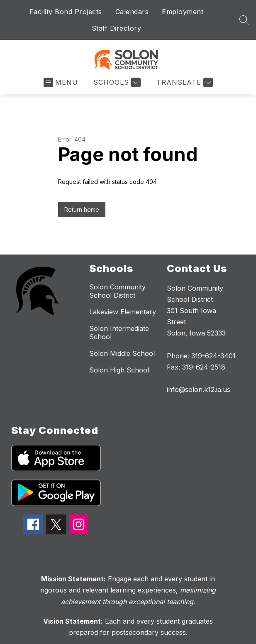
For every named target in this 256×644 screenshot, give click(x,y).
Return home (82, 209)
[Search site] (244, 20)
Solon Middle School (122, 353)
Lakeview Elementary (123, 312)
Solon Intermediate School (119, 333)
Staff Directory (117, 28)
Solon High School (119, 370)
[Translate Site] (184, 82)
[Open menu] (61, 82)
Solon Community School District (117, 291)
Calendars (132, 12)
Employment (183, 12)
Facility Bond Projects (66, 12)
